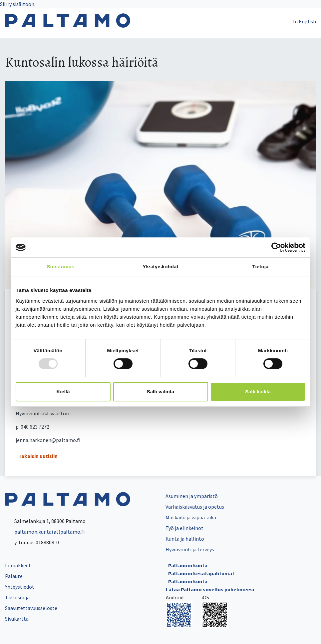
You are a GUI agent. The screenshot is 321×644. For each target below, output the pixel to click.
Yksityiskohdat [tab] (160, 266)
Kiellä (63, 391)
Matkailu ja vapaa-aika (191, 517)
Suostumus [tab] (61, 266)
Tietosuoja (17, 597)
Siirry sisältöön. (18, 4)
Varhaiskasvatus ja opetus (195, 507)
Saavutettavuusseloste (31, 608)
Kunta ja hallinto (185, 539)
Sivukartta (17, 619)
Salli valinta (161, 391)
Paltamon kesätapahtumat (201, 573)
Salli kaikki (258, 391)
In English (305, 21)
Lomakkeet (18, 565)
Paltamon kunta (188, 565)
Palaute (14, 576)
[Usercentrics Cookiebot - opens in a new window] (276, 247)
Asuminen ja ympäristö (192, 496)
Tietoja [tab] (261, 266)
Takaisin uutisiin (38, 456)
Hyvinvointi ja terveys (190, 549)
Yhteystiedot (20, 587)
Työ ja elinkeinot (184, 528)
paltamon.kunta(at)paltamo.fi (45, 532)
